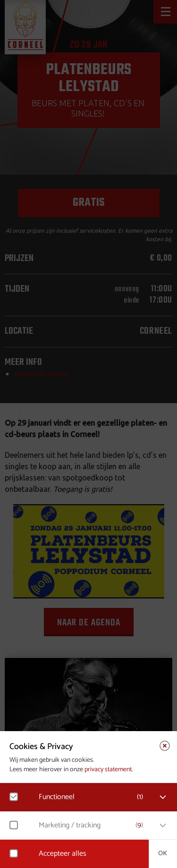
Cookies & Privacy (41, 747)
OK (163, 854)
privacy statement (108, 770)
